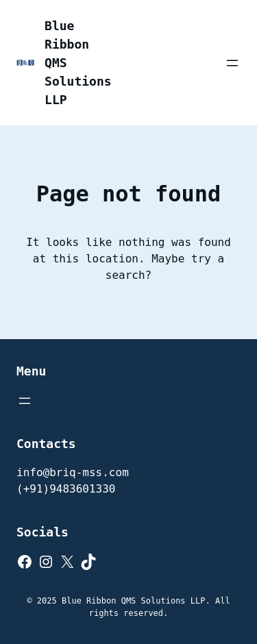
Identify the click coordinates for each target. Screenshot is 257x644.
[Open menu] (232, 63)
